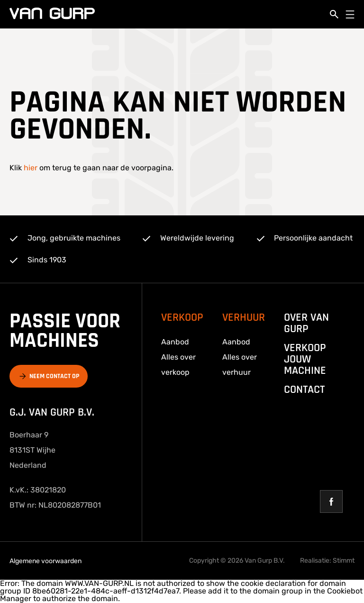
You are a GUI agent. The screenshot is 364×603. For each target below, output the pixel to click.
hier (31, 168)
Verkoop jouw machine (305, 359)
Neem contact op (54, 376)
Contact (304, 390)
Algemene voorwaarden (45, 561)
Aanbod (175, 342)
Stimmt (344, 561)
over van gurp (306, 323)
